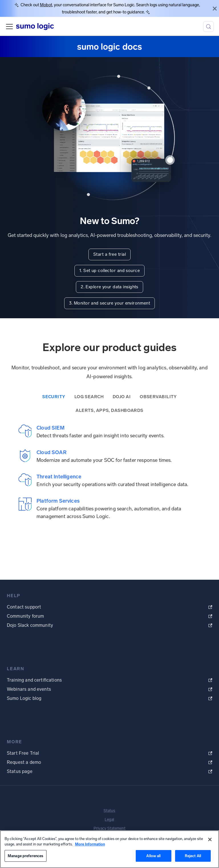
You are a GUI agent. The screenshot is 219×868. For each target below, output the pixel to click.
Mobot (46, 5)
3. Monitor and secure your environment (110, 303)
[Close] (215, 8)
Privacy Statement (109, 828)
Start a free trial (109, 254)
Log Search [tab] (89, 397)
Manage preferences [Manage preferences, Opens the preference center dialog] (26, 856)
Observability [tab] (158, 397)
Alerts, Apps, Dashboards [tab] (109, 410)
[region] (109, 849)
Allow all (153, 856)
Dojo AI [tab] (122, 397)
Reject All (193, 856)
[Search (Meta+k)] (208, 27)
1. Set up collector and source (109, 271)
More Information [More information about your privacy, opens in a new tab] (90, 844)
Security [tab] (54, 397)
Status (109, 811)
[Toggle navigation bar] (9, 27)
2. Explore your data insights (109, 287)
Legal (109, 820)
